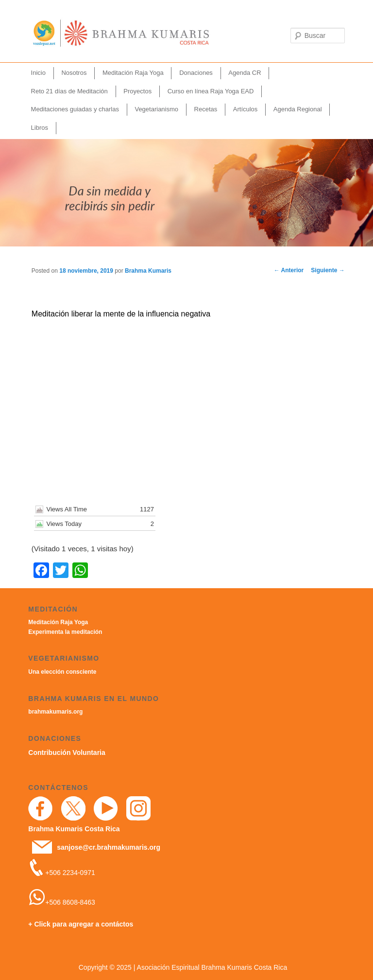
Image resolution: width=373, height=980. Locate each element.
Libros (40, 128)
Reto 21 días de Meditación (69, 91)
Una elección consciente (62, 672)
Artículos (246, 109)
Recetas (206, 109)
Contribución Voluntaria (67, 752)
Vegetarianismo (156, 109)
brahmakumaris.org (55, 712)
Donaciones (196, 73)
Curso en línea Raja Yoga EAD (211, 91)
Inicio (38, 73)
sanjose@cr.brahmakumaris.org (109, 847)
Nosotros (74, 73)
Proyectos (137, 91)
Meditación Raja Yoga (133, 73)
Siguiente (328, 270)
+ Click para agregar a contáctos (81, 924)
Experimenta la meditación (65, 632)
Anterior (289, 270)
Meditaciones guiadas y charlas (75, 109)
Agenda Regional (298, 109)
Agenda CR (245, 73)
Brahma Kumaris (148, 271)
